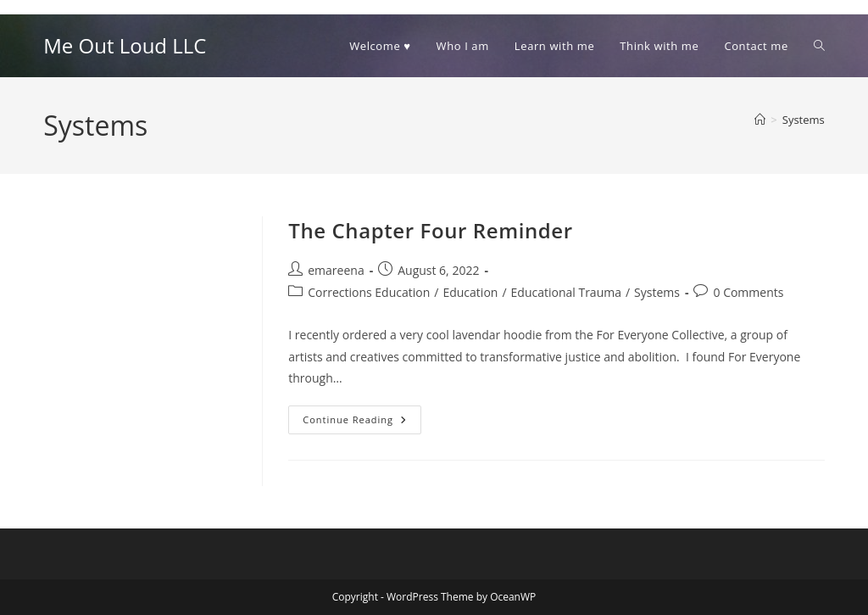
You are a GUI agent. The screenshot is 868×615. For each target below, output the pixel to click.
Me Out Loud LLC (125, 45)
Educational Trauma (566, 292)
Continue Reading (362, 423)
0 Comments (748, 292)
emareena (336, 270)
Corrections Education (369, 292)
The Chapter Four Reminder (431, 230)
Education (470, 292)
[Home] (760, 120)
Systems (804, 120)
